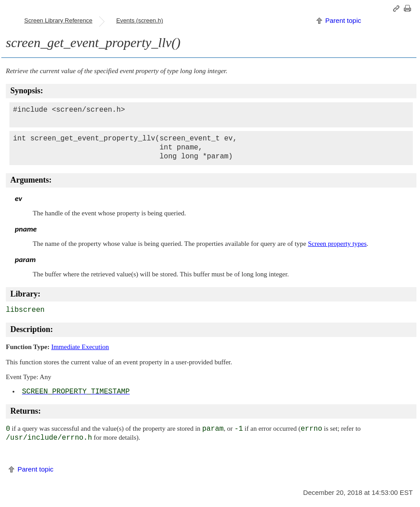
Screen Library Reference (58, 20)
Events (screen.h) (140, 20)
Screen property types (337, 244)
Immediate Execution (80, 347)
